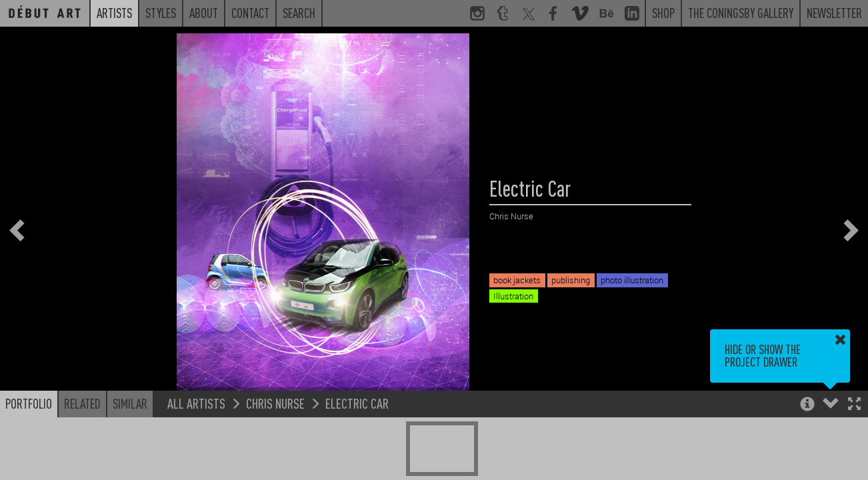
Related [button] (82, 403)
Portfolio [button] (29, 403)
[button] (854, 405)
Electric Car (357, 403)
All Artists (196, 403)
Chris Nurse (275, 403)
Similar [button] (130, 403)
